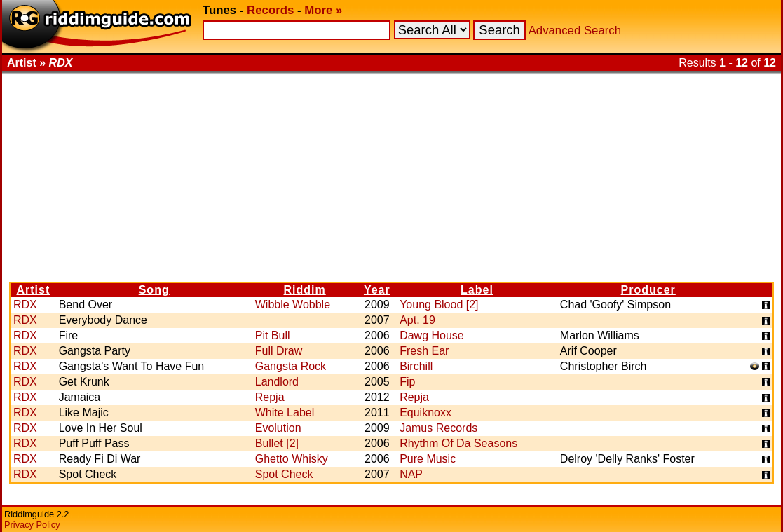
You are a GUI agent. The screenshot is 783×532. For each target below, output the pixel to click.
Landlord (277, 382)
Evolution (278, 428)
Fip (407, 382)
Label (477, 290)
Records (270, 10)
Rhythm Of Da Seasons (458, 443)
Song (154, 290)
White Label (285, 412)
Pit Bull (273, 335)
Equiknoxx (425, 412)
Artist (33, 290)
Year (377, 290)
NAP (411, 474)
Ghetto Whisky (292, 459)
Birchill (416, 366)
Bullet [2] (277, 443)
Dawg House (432, 335)
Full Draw (279, 351)
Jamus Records (438, 428)
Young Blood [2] (439, 305)
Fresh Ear (424, 351)
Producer (648, 290)
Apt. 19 (417, 320)
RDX (25, 305)
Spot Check (284, 474)
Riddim (305, 290)
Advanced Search (575, 30)
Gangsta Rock (291, 366)
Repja (270, 397)
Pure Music (428, 459)
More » (323, 10)
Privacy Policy (32, 525)
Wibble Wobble (293, 305)
